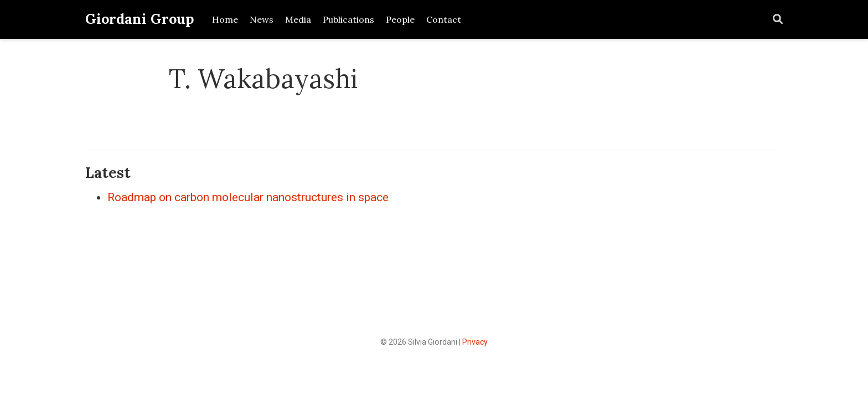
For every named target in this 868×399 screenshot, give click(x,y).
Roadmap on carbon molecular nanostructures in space (248, 197)
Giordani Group (140, 19)
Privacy (475, 342)
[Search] (778, 20)
